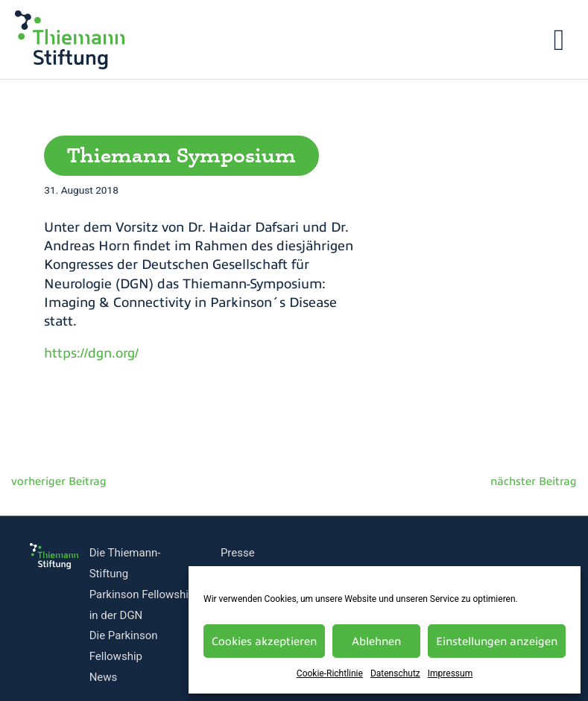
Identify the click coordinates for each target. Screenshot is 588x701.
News (104, 677)
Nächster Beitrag (542, 485)
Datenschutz (395, 673)
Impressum (450, 673)
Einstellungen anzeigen (497, 641)
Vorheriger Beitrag (49, 485)
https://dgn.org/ (91, 353)
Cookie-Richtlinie (330, 673)
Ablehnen (376, 641)
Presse (238, 553)
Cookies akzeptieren (264, 641)
